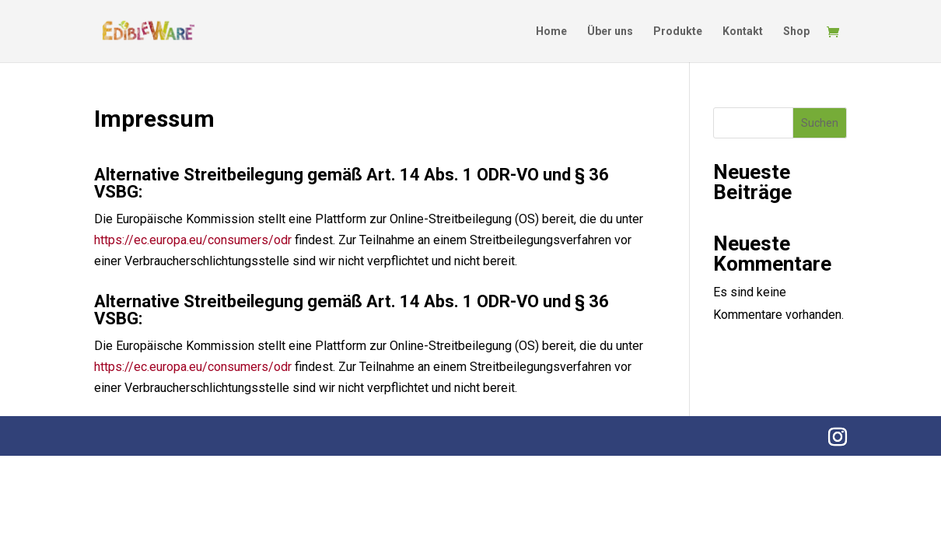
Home (551, 31)
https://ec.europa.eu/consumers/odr (193, 240)
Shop (796, 31)
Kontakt (743, 31)
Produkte (678, 31)
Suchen (820, 123)
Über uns (610, 31)
